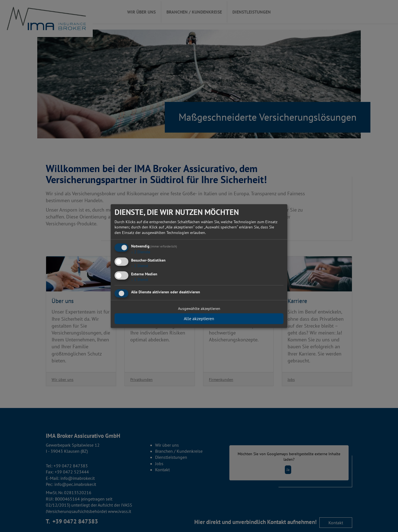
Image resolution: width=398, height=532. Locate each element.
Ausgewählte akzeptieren (199, 309)
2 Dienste (141, 252)
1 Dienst (140, 266)
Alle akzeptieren (199, 318)
